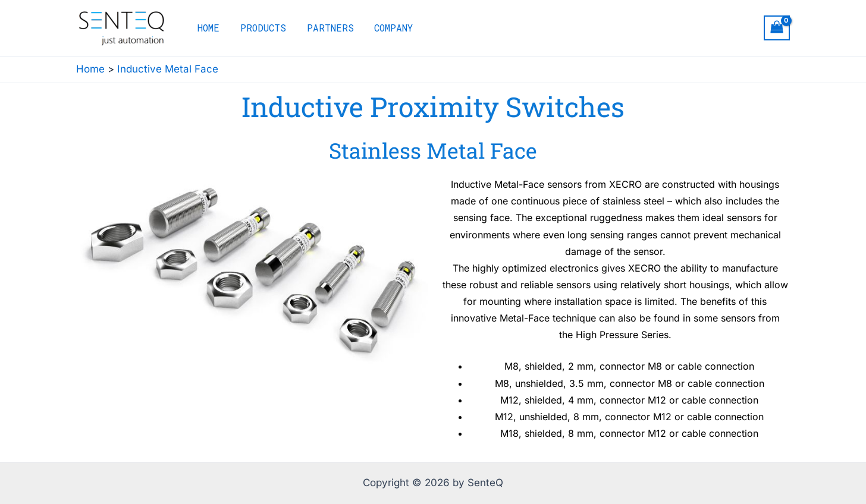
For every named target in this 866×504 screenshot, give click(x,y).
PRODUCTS (261, 28)
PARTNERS (326, 28)
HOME (208, 28)
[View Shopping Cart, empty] (777, 28)
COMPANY (388, 28)
